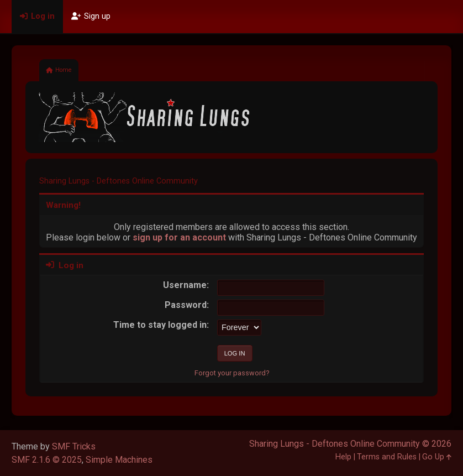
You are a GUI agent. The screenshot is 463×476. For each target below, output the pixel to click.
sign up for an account (179, 237)
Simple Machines (119, 460)
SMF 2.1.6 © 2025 (47, 460)
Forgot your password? (232, 373)
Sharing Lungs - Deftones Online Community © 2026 (350, 444)
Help (343, 457)
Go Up (437, 457)
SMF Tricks (74, 446)
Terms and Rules (387, 457)
